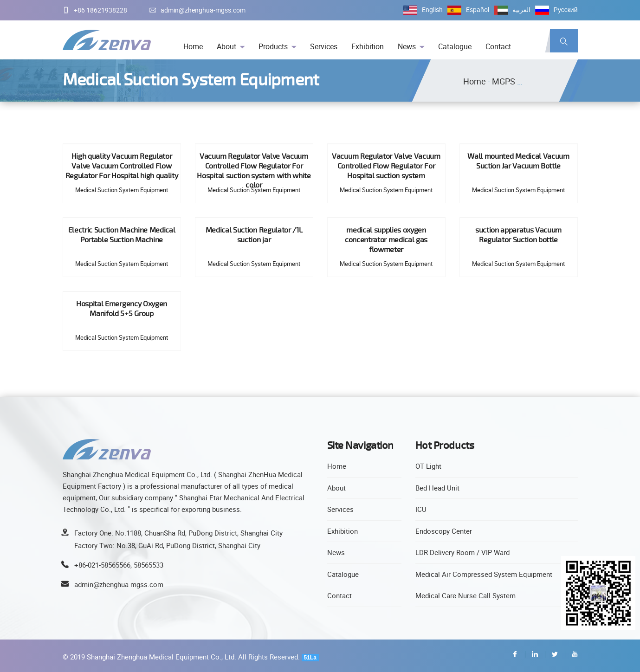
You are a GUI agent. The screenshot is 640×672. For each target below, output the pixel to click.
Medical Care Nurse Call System (465, 595)
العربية (521, 10)
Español (478, 10)
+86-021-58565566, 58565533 (119, 565)
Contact (498, 46)
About (226, 46)
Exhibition (368, 46)
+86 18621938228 (95, 10)
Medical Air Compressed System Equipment (484, 574)
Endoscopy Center (444, 531)
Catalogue (455, 46)
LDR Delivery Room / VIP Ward (462, 552)
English (432, 10)
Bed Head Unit (437, 488)
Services (324, 46)
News (407, 46)
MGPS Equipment (524, 81)
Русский (566, 10)
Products (273, 46)
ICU (421, 509)
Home (193, 46)
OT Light (428, 466)
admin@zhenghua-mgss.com (197, 10)
